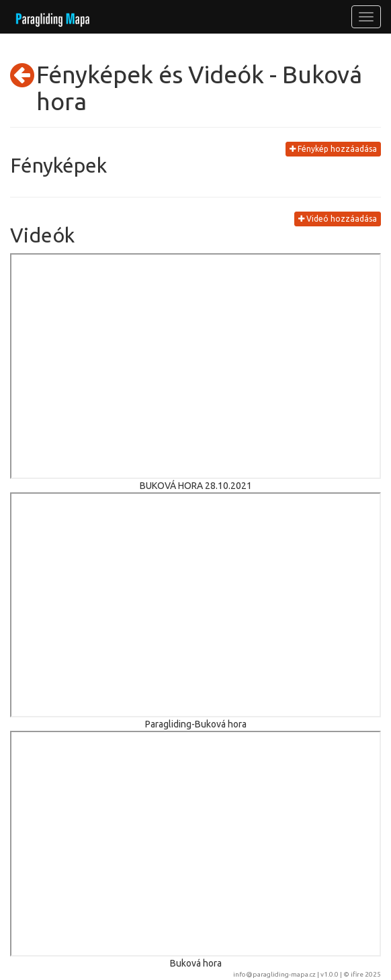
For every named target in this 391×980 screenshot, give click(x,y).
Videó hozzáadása (338, 219)
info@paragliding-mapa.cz (274, 974)
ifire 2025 (366, 974)
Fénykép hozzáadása (333, 149)
